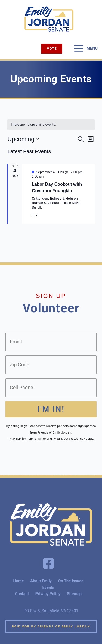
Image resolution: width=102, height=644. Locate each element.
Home (18, 581)
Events (48, 587)
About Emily (41, 581)
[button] (52, 49)
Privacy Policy (48, 594)
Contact (22, 594)
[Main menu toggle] (86, 48)
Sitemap (74, 594)
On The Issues (71, 581)
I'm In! (51, 409)
